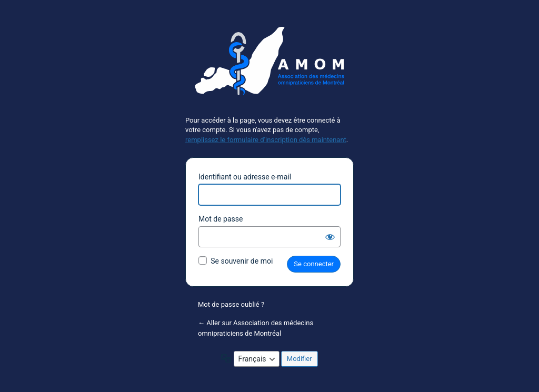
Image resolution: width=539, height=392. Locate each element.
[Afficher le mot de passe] (330, 237)
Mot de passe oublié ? (231, 304)
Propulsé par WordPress (269, 65)
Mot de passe (221, 219)
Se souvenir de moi (242, 261)
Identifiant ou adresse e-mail (245, 177)
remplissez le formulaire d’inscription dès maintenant (266, 140)
